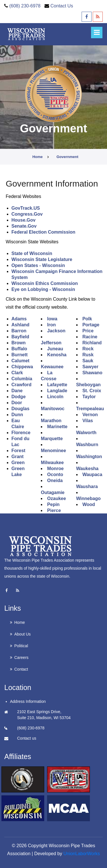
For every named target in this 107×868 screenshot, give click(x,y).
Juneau (55, 349)
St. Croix (92, 391)
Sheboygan (88, 385)
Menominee (53, 451)
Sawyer (90, 367)
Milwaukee (52, 463)
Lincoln (55, 397)
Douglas (20, 409)
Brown (19, 343)
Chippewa (22, 367)
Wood (89, 504)
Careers (21, 657)
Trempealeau (90, 409)
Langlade (57, 391)
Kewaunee (52, 367)
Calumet (20, 361)
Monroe (55, 469)
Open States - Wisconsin (38, 265)
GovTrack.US (26, 208)
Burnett (20, 355)
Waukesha (87, 469)
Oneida (55, 480)
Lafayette (57, 385)
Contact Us (62, 6)
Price (88, 331)
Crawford (21, 385)
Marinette (57, 427)
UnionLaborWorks (82, 854)
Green (18, 463)
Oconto (55, 475)
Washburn (87, 445)
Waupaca (92, 475)
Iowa (52, 319)
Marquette (52, 439)
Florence (21, 433)
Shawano (92, 373)
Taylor (89, 397)
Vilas (88, 421)
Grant (18, 457)
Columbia (22, 379)
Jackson (56, 331)
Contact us (27, 738)
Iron (51, 325)
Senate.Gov (24, 226)
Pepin (53, 504)
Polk (87, 319)
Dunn (17, 415)
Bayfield (20, 337)
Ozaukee (56, 498)
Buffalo (19, 349)
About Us (23, 634)
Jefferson (51, 343)
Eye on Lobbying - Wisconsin (43, 289)
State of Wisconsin (32, 253)
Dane (17, 391)
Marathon (51, 421)
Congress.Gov (27, 214)
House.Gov (23, 220)
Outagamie (53, 492)
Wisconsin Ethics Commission (45, 283)
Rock (88, 349)
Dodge (19, 397)
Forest (18, 451)
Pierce (54, 510)
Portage (91, 325)
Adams (19, 319)
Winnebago (88, 498)
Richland (92, 343)
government (67, 157)
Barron (19, 331)
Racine (90, 337)
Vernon (90, 415)
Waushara (87, 486)
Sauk (88, 361)
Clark (17, 373)
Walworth (86, 433)
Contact (21, 669)
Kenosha (57, 355)
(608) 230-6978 (25, 6)
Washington (89, 457)
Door (17, 403)
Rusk (88, 355)
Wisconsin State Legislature (42, 259)
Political (21, 646)
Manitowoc (53, 409)
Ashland (20, 325)
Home (37, 157)
